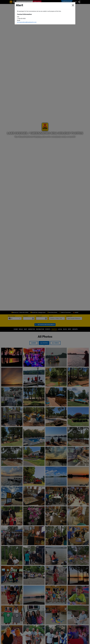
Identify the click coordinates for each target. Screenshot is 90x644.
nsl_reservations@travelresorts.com (27, 22)
